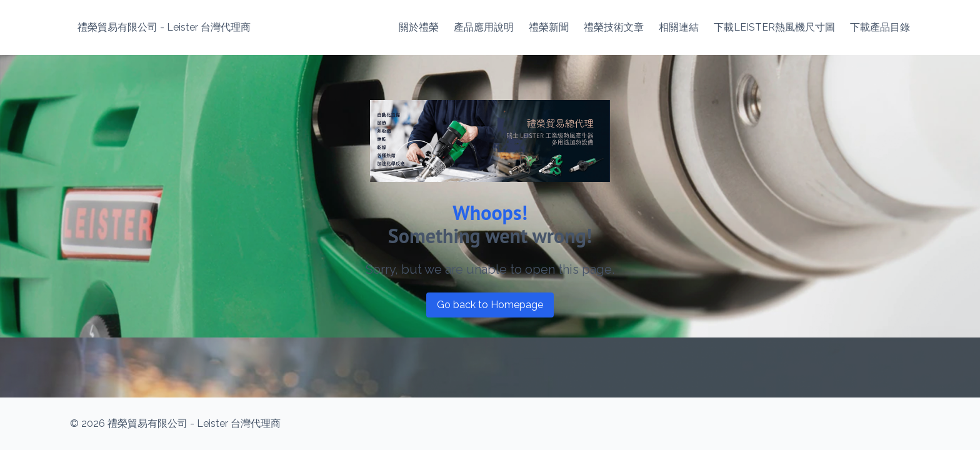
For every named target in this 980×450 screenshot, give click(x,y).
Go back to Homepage (490, 305)
